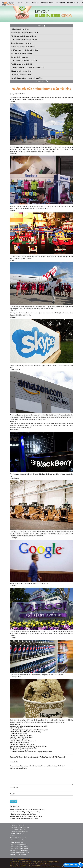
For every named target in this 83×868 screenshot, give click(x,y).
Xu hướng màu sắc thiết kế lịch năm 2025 (24, 61)
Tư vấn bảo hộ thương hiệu (17, 834)
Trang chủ (20, 3)
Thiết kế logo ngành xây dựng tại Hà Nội (23, 36)
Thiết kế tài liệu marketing (17, 840)
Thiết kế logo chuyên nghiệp (19, 734)
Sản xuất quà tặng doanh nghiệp (19, 851)
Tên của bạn (14, 787)
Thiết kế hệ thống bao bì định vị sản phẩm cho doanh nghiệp (29, 730)
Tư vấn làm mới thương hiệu (18, 830)
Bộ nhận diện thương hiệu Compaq (21, 735)
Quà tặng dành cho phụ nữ (19, 57)
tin (18, 531)
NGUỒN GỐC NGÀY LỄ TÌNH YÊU (22, 54)
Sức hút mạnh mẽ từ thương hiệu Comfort (23, 748)
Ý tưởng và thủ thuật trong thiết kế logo (23, 814)
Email (12, 794)
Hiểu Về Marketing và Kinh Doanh (21, 71)
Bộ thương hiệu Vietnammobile (20, 743)
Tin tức (79, 3)
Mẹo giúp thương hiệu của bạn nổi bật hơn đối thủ (27, 78)
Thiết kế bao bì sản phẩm (17, 842)
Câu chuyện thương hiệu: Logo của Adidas (24, 819)
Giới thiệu (28, 3)
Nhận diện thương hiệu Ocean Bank (21, 737)
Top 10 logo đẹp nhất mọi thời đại (21, 64)
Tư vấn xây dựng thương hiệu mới (19, 827)
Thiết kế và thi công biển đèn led (19, 848)
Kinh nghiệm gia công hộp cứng (21, 43)
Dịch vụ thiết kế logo (16, 757)
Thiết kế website (60, 3)
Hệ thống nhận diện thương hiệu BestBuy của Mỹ (25, 732)
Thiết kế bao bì (71, 3)
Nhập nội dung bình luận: (18, 768)
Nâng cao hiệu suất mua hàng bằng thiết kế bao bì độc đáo (28, 746)
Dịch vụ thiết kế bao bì (31, 757)
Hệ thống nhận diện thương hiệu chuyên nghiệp (32, 726)
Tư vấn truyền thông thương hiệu (19, 832)
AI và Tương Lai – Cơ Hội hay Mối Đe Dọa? (25, 50)
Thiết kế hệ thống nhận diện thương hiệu (53, 757)
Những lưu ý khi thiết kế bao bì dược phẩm (24, 33)
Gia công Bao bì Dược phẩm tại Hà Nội (23, 47)
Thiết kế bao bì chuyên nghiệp (19, 750)
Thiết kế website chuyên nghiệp (19, 844)
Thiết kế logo (36, 3)
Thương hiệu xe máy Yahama (19, 739)
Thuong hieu (14, 313)
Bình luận (14, 762)
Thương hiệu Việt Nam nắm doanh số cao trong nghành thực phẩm (31, 752)
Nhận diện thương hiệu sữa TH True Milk (23, 741)
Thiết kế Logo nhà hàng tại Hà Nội (21, 75)
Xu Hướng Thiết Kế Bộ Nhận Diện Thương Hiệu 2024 (28, 68)
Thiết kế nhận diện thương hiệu (18, 838)
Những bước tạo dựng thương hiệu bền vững (25, 812)
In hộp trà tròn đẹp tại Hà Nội (20, 29)
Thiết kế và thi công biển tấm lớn (19, 846)
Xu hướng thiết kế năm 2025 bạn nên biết (24, 40)
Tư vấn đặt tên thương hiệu (17, 825)
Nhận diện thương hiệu (47, 3)
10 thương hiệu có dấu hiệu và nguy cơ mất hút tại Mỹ (27, 810)
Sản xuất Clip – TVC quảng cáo (19, 855)
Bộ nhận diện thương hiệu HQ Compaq (22, 744)
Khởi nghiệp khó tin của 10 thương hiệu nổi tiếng (26, 816)
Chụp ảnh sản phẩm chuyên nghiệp (20, 853)
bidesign (17, 724)
